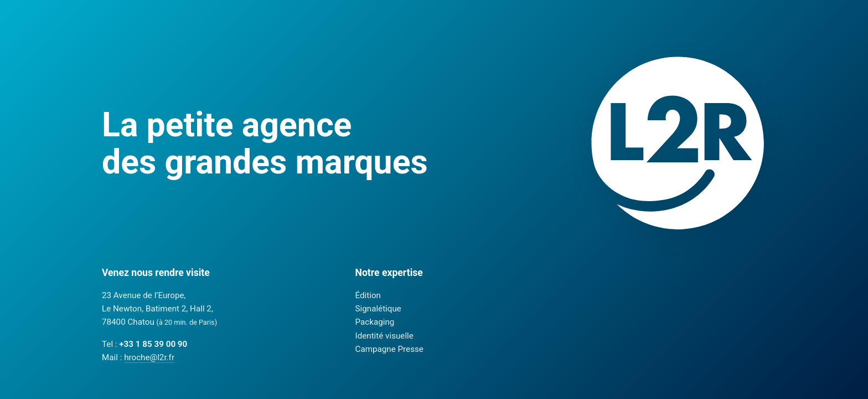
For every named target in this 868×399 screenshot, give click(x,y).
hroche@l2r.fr (149, 357)
